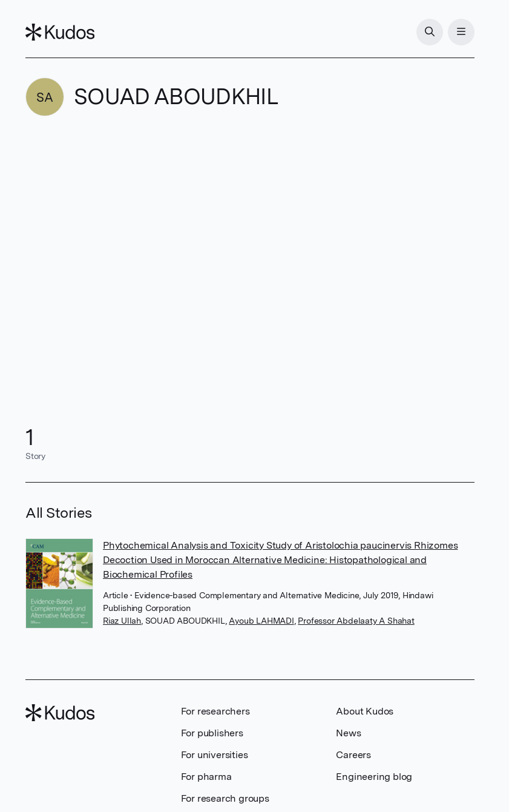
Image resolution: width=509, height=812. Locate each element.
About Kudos (365, 711)
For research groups (225, 798)
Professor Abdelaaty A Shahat (356, 621)
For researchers (215, 711)
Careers (353, 755)
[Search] (430, 32)
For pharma (206, 777)
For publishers (212, 733)
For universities (215, 755)
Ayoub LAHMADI (261, 621)
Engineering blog (374, 777)
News (348, 733)
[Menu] (461, 32)
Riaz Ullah (122, 621)
